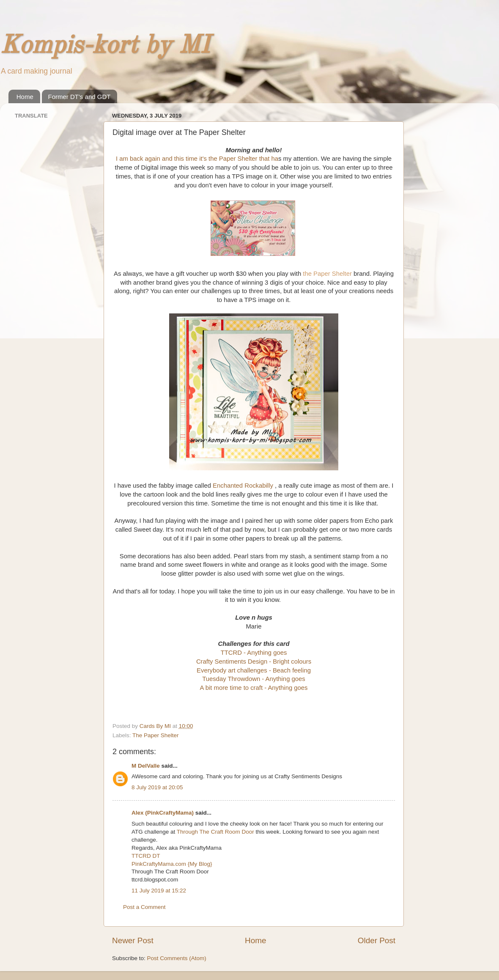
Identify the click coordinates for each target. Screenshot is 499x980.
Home (25, 97)
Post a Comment (144, 907)
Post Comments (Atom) (177, 958)
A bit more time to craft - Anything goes (254, 688)
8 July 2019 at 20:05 (157, 787)
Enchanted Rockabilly (244, 486)
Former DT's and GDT (80, 97)
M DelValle (146, 766)
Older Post (377, 940)
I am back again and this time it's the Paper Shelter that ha (197, 159)
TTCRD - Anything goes (254, 653)
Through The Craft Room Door (215, 832)
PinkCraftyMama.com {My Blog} (172, 864)
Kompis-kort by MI (105, 46)
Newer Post (133, 940)
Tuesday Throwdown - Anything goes (254, 679)
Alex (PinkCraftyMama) (163, 813)
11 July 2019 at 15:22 (159, 891)
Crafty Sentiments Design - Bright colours (254, 662)
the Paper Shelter (327, 274)
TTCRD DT (146, 856)
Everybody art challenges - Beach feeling (254, 670)
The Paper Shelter (156, 735)
